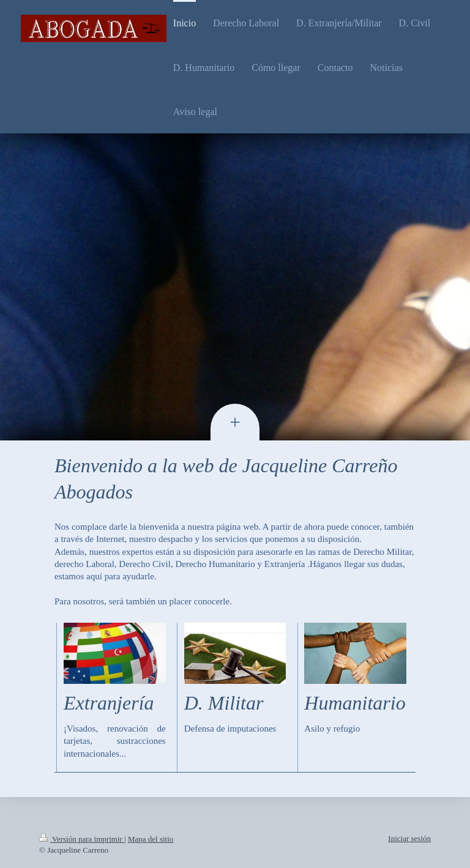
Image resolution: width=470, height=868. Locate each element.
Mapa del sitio (151, 839)
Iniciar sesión (409, 838)
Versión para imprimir (82, 839)
